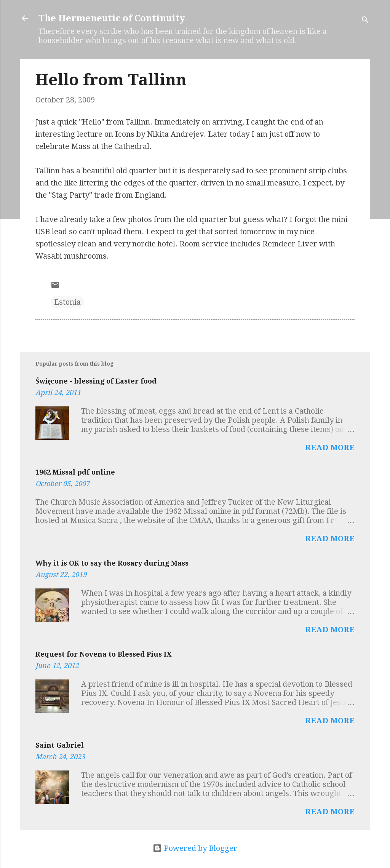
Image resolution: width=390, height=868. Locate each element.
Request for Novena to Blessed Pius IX (103, 654)
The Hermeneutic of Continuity (112, 18)
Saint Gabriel (60, 745)
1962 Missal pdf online (75, 472)
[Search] (365, 21)
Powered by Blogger (195, 848)
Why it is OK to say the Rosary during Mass (112, 563)
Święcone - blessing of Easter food (96, 381)
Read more (330, 448)
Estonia (67, 302)
